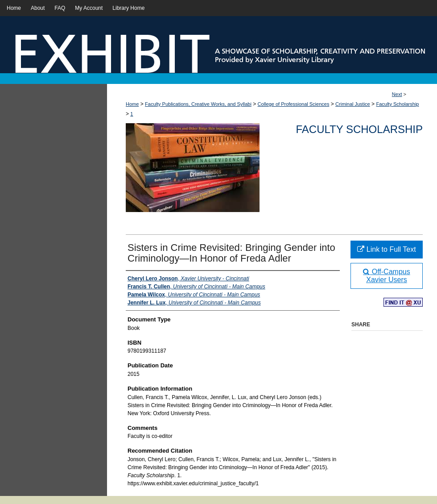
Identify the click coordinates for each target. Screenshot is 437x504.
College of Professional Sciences (294, 104)
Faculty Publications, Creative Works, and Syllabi (198, 104)
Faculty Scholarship (397, 104)
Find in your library (403, 303)
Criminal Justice (353, 104)
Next (397, 94)
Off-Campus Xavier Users (386, 276)
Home (132, 104)
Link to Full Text (386, 249)
